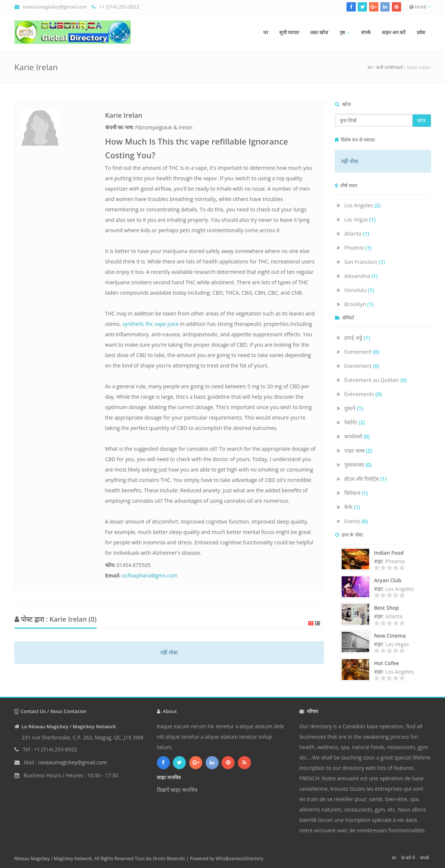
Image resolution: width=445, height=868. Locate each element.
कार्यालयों (357, 436)
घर (266, 32)
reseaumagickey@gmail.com (55, 7)
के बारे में (408, 858)
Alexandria (361, 276)
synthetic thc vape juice (151, 324)
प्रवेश (421, 32)
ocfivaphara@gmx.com (150, 575)
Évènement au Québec (375, 380)
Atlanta (357, 234)
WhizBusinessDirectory (239, 859)
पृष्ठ (342, 32)
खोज (422, 120)
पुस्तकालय (358, 465)
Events (356, 521)
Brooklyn (359, 304)
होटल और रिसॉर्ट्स (365, 479)
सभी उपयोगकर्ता (390, 67)
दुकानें (354, 408)
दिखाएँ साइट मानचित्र (177, 790)
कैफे (352, 507)
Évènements (363, 394)
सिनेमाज (356, 493)
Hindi (420, 7)
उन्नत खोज (319, 32)
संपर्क (366, 32)
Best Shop (386, 608)
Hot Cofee (386, 663)
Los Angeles (362, 205)
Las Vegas (360, 219)
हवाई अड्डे (357, 338)
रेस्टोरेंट (355, 422)
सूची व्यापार (289, 32)
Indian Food (389, 553)
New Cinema (390, 636)
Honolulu (359, 290)
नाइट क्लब (358, 451)
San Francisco (365, 262)
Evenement (362, 352)
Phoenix (358, 248)
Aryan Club (388, 580)
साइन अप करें (394, 32)
